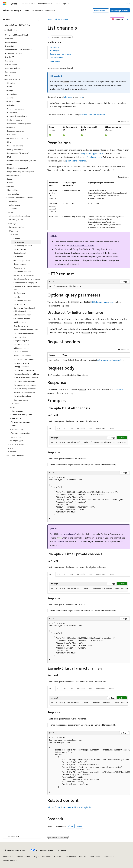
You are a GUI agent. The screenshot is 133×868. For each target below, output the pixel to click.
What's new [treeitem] (10, 39)
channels (68, 97)
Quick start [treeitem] (10, 46)
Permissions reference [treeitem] (14, 53)
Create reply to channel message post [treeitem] (27, 288)
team (81, 97)
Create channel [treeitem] (20, 253)
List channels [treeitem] (19, 242)
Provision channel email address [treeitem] (26, 374)
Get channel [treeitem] (18, 257)
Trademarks (108, 856)
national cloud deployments (93, 114)
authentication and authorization (110, 360)
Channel (120, 389)
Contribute (47, 856)
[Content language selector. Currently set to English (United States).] (15, 850)
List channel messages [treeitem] (22, 271)
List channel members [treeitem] (22, 300)
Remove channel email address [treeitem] (26, 378)
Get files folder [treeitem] (19, 293)
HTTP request (55, 51)
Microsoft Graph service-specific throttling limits (69, 807)
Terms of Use (95, 856)
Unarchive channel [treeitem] (21, 326)
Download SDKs (101, 10)
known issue (68, 534)
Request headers (56, 57)
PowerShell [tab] (101, 428)
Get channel (59, 541)
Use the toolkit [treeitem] (11, 64)
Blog (35, 856)
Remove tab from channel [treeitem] (24, 359)
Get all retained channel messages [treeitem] (27, 279)
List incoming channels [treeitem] (23, 246)
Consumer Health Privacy (75, 856)
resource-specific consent (82, 245)
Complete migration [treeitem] (21, 341)
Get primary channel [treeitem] (22, 260)
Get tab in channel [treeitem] (21, 352)
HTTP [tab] (51, 428)
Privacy (57, 856)
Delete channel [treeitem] (19, 268)
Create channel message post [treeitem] (25, 283)
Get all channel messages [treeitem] (24, 275)
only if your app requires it (93, 153)
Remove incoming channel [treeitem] (24, 381)
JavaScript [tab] (81, 428)
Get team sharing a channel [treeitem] (25, 389)
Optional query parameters (60, 54)
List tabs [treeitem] (17, 297)
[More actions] (128, 19)
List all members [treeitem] (20, 304)
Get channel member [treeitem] (22, 318)
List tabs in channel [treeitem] (21, 344)
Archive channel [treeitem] (20, 322)
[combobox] (22, 25)
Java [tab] (72, 428)
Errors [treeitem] (8, 76)
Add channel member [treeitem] (22, 315)
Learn (50, 19)
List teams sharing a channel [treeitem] (25, 385)
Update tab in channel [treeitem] (22, 355)
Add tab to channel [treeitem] (21, 348)
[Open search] (121, 4)
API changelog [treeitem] (11, 42)
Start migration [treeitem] (20, 337)
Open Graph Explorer (120, 10)
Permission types (94, 157)
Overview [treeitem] (11, 83)
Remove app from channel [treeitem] (24, 370)
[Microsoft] (5, 4)
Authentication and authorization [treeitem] (18, 50)
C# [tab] (59, 428)
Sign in (127, 3)
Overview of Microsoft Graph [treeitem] (17, 35)
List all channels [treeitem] (20, 249)
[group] (89, 443)
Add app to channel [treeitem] (21, 366)
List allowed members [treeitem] (22, 396)
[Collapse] (38, 19)
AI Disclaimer (8, 856)
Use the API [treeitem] (10, 57)
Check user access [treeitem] (21, 400)
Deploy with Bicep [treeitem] (12, 68)
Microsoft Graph (61, 19)
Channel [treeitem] (17, 238)
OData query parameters (103, 302)
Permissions (54, 47)
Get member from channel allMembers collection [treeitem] (24, 309)
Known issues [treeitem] (11, 72)
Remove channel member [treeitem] (24, 333)
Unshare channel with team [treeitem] (24, 392)
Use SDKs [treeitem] (9, 61)
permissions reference (76, 161)
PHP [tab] (91, 428)
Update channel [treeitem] (20, 264)
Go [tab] (65, 428)
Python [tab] (112, 428)
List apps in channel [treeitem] (21, 363)
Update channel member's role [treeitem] (26, 330)
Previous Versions (24, 856)
